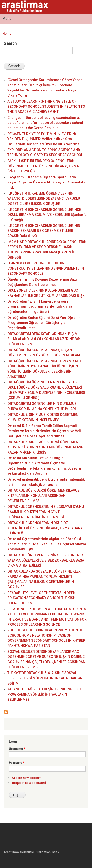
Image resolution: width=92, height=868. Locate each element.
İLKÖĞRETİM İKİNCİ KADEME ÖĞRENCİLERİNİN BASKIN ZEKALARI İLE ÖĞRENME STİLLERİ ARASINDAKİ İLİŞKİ (44, 231)
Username (17, 749)
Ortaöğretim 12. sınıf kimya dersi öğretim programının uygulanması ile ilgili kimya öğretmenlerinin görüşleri (40, 306)
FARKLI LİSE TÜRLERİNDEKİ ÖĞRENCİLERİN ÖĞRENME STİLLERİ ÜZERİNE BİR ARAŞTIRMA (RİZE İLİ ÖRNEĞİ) (43, 166)
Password (17, 763)
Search (10, 43)
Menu (7, 19)
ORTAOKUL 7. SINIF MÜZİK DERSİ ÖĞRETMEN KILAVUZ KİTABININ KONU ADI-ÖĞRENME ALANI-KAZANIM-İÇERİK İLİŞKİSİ (46, 447)
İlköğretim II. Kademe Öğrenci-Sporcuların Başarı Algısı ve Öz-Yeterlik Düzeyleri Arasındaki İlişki (46, 182)
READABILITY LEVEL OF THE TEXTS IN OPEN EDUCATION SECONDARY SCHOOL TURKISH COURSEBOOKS (41, 598)
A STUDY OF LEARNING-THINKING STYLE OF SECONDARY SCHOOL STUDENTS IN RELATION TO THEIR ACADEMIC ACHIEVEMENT (46, 107)
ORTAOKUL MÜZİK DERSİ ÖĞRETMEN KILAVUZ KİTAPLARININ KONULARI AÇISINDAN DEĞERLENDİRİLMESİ (43, 496)
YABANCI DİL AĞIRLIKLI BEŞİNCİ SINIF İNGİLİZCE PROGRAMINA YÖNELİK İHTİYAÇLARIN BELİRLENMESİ (45, 694)
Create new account (27, 778)
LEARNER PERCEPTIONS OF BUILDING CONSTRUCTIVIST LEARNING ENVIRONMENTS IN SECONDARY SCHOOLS (46, 268)
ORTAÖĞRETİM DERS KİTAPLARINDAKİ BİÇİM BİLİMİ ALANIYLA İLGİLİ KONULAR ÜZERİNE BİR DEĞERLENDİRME (44, 339)
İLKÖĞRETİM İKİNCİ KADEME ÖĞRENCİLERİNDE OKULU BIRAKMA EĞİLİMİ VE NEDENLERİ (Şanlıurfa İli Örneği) (47, 215)
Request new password (29, 783)
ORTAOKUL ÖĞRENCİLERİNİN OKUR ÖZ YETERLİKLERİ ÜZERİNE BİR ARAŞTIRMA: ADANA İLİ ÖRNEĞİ (45, 528)
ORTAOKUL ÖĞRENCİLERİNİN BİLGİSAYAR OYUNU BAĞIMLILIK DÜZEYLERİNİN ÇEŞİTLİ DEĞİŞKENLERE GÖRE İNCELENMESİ (46, 512)
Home (7, 34)
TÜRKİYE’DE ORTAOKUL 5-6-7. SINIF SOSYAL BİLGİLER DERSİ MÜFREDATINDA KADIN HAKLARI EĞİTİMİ (45, 678)
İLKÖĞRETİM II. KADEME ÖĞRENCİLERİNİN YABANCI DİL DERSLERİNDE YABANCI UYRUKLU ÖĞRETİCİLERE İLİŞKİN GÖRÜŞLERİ (44, 198)
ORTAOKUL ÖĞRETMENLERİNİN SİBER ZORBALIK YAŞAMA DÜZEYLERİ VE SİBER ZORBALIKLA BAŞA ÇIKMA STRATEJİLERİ (46, 560)
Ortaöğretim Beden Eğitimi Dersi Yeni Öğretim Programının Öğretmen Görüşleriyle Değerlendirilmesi (44, 323)
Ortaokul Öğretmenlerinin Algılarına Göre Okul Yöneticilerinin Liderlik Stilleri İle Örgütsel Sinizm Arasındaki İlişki (47, 544)
